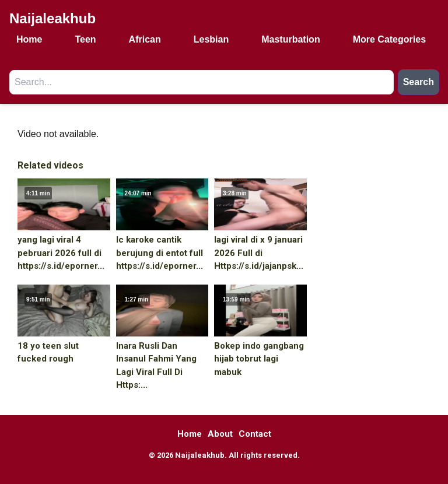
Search (419, 82)
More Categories (389, 39)
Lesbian (211, 39)
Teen (85, 39)
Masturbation (290, 39)
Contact (255, 434)
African (145, 39)
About (220, 434)
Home (29, 39)
